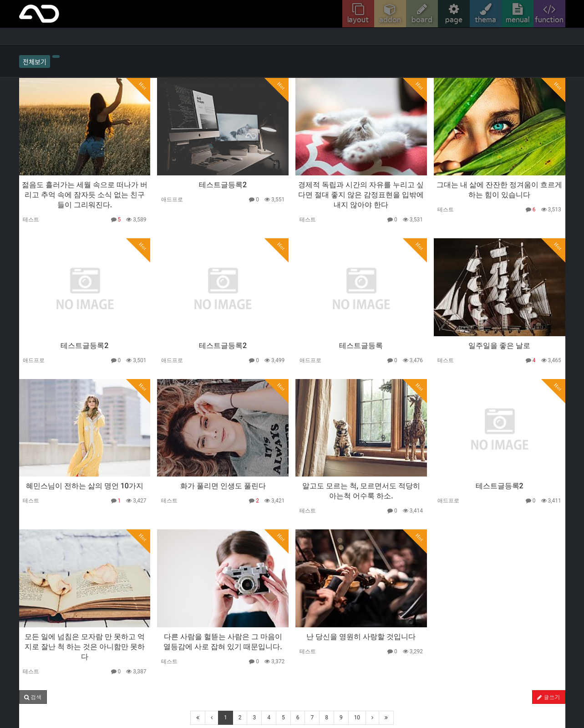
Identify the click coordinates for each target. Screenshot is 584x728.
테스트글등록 (361, 346)
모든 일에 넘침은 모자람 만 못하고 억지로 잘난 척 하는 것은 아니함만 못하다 (85, 647)
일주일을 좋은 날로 (499, 346)
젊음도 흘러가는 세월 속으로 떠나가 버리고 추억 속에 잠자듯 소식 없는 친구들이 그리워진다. (85, 195)
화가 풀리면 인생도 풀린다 (223, 486)
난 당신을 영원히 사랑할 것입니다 (361, 637)
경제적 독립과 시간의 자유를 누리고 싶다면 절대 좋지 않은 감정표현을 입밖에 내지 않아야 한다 (361, 195)
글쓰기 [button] (548, 697)
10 (357, 718)
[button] (33, 697)
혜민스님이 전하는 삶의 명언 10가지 (85, 486)
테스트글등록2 (223, 185)
